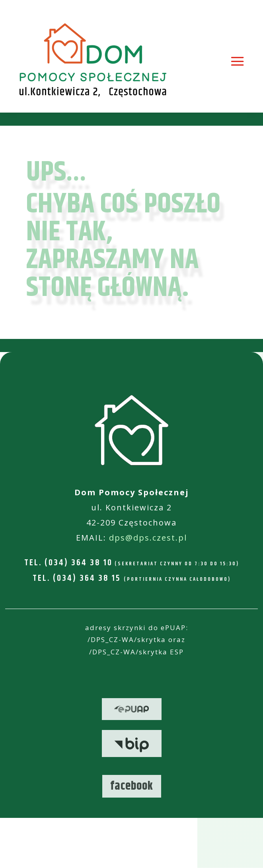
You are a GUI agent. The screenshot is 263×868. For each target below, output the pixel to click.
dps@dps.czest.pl (148, 538)
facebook (132, 786)
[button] (246, 857)
